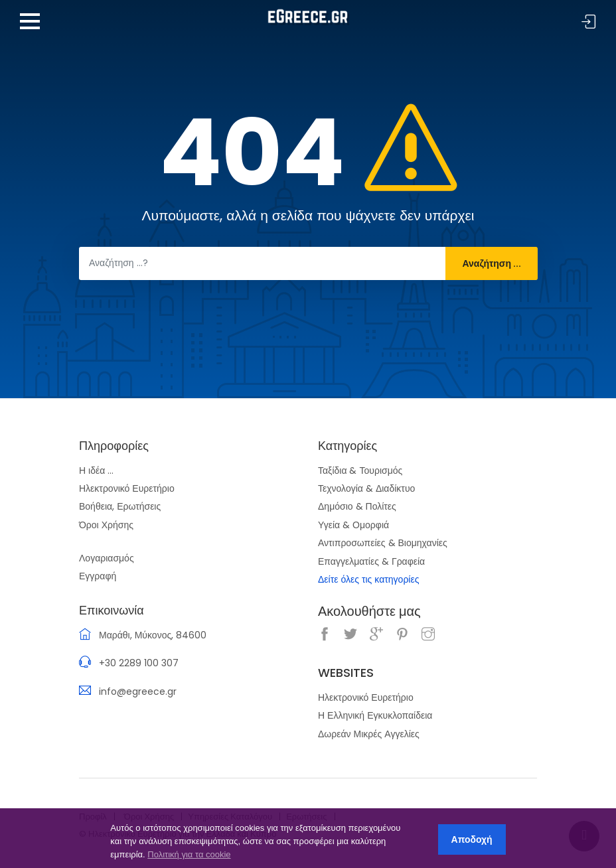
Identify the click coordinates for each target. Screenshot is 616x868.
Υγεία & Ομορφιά (353, 525)
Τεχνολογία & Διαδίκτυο (366, 488)
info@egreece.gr (138, 691)
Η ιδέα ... (96, 470)
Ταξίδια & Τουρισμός (360, 470)
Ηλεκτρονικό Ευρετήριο (127, 488)
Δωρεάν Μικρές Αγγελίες (369, 734)
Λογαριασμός (107, 558)
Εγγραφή (98, 576)
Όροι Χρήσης (106, 525)
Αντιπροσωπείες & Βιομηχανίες (383, 543)
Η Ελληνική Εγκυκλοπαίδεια (375, 715)
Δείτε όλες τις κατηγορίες (368, 579)
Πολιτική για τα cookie (189, 854)
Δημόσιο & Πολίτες (357, 506)
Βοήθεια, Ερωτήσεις (120, 506)
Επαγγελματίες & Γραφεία (371, 561)
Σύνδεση (589, 22)
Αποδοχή (472, 839)
